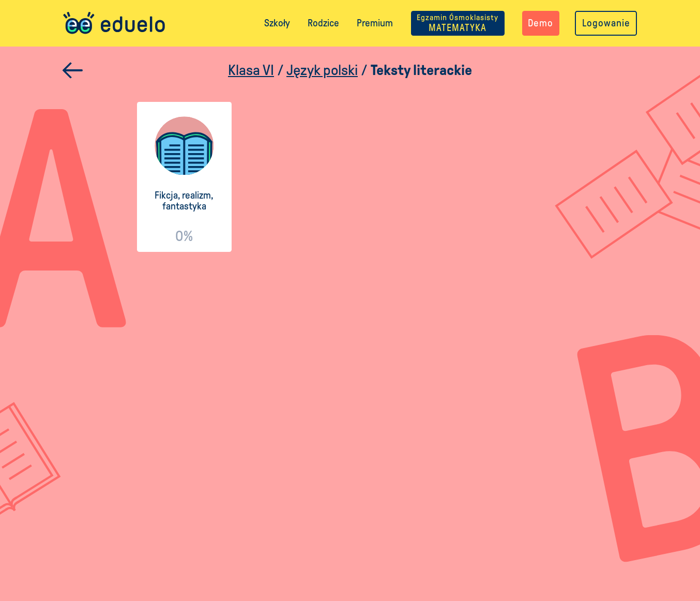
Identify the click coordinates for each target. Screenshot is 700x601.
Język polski (322, 70)
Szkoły (277, 23)
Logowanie (606, 23)
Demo (541, 23)
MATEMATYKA (458, 23)
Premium (375, 23)
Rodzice (323, 23)
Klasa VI (251, 70)
